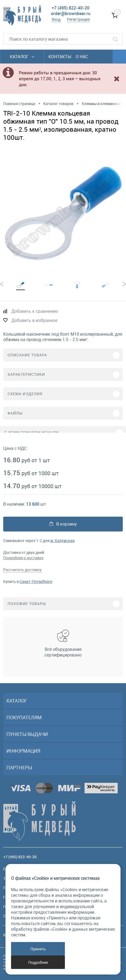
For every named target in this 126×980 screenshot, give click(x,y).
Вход (56, 19)
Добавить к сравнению (35, 311)
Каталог (22, 57)
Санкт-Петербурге (36, 581)
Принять (38, 949)
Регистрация (78, 19)
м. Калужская (62, 541)
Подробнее (38, 962)
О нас (82, 57)
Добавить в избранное (34, 320)
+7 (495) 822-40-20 (71, 8)
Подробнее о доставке (23, 558)
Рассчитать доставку (22, 570)
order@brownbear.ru (71, 13)
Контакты (60, 57)
